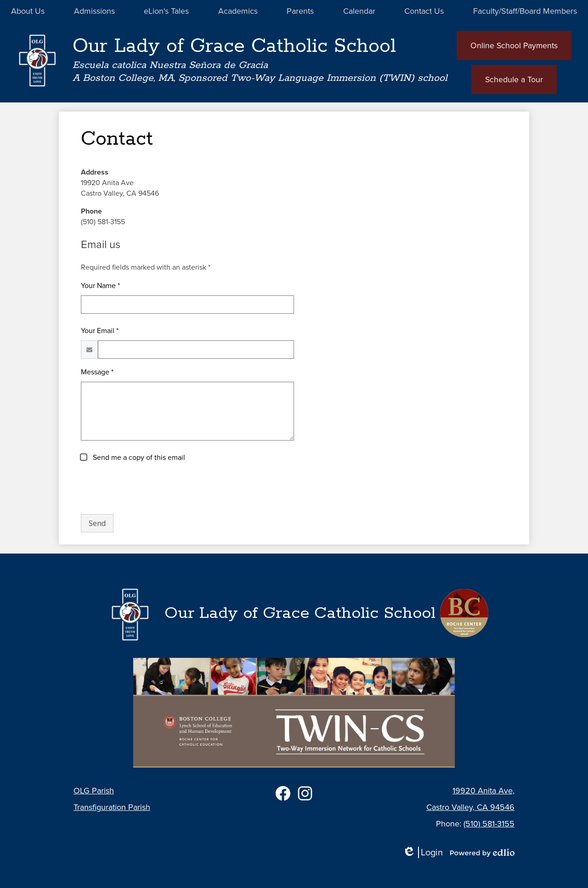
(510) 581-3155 (489, 824)
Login (423, 852)
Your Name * (100, 286)
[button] (28, 11)
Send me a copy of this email (138, 458)
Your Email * (100, 331)
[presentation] (151, 489)
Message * (97, 373)
